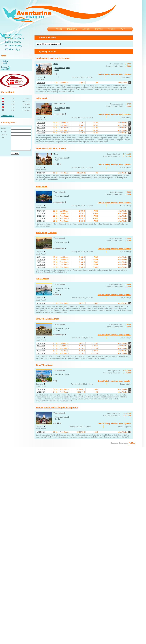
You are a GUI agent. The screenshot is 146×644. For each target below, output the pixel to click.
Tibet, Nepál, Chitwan (46, 233)
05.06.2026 (41, 351)
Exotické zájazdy (13, 42)
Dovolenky (72, 29)
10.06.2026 (41, 125)
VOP (123, 29)
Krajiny (5, 61)
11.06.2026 (41, 218)
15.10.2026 (41, 432)
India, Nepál (42, 98)
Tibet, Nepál (42, 186)
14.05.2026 (41, 213)
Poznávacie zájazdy (15, 38)
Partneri (99, 29)
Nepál (5, 63)
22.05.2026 (41, 348)
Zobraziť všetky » (8, 116)
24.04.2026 (41, 343)
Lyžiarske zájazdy (14, 46)
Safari (57, 70)
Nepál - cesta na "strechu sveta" (52, 148)
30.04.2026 (41, 211)
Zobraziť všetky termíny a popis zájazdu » (114, 74)
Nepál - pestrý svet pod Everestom (53, 58)
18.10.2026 (41, 392)
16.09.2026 (41, 133)
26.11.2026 (41, 173)
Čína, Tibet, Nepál (44, 365)
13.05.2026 (41, 123)
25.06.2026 (41, 221)
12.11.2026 (41, 83)
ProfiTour (132, 443)
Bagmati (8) (6, 67)
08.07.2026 (41, 128)
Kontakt (111, 29)
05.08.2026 (41, 130)
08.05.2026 (41, 346)
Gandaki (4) (6, 69)
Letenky (86, 29)
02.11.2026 (41, 303)
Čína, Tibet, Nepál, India (47, 319)
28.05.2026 (41, 216)
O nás (59, 29)
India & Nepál (42, 279)
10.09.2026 (41, 389)
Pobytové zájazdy (14, 35)
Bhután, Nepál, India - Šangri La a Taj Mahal (57, 407)
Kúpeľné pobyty (13, 49)
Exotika (57, 110)
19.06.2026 (41, 353)
